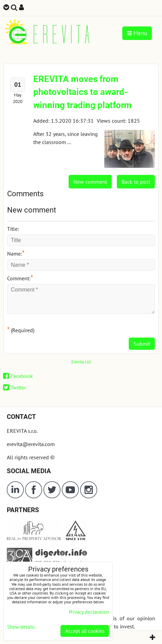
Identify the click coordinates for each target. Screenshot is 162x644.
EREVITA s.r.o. (22, 431)
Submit (142, 344)
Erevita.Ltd (81, 362)
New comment (90, 182)
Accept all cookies (85, 631)
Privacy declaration (89, 612)
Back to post (136, 182)
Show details (21, 627)
